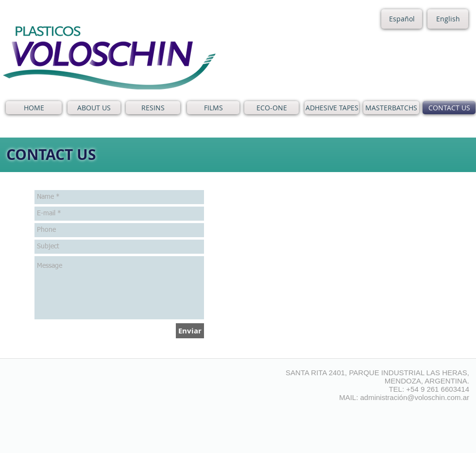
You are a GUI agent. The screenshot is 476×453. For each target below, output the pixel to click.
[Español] (402, 19)
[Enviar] (190, 331)
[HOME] (34, 108)
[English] (448, 19)
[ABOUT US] (94, 108)
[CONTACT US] (449, 108)
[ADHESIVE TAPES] (332, 108)
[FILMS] (213, 108)
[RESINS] (153, 108)
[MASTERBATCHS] (391, 108)
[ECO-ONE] (272, 108)
